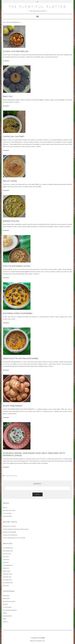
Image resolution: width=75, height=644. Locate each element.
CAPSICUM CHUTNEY (14, 137)
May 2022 (6, 562)
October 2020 (7, 580)
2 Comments (6, 417)
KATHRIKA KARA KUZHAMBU (18, 313)
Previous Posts (12, 476)
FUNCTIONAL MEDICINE (10, 610)
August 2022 (7, 554)
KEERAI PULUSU (11, 221)
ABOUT (5, 508)
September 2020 (8, 583)
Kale (43, 638)
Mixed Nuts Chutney (10, 526)
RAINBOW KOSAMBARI (10, 532)
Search (37, 494)
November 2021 (8, 565)
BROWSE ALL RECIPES (9, 601)
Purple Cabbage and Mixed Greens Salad (16, 529)
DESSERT (5, 604)
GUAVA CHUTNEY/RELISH (16, 51)
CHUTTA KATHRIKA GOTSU (17, 266)
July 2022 (6, 557)
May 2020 (6, 586)
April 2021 (6, 568)
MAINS (5, 613)
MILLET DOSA (10, 181)
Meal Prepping (8, 516)
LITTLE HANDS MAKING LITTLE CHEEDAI (14, 538)
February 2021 (8, 574)
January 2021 (7, 577)
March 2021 (7, 571)
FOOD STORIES (7, 513)
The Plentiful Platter (38, 7)
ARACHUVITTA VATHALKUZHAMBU (21, 359)
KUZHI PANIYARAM (13, 406)
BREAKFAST (6, 598)
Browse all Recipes (9, 510)
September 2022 (8, 551)
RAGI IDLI (8, 96)
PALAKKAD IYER (7, 616)
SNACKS (5, 622)
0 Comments (6, 61)
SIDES (5, 619)
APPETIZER (6, 596)
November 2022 (8, 548)
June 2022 (6, 560)
